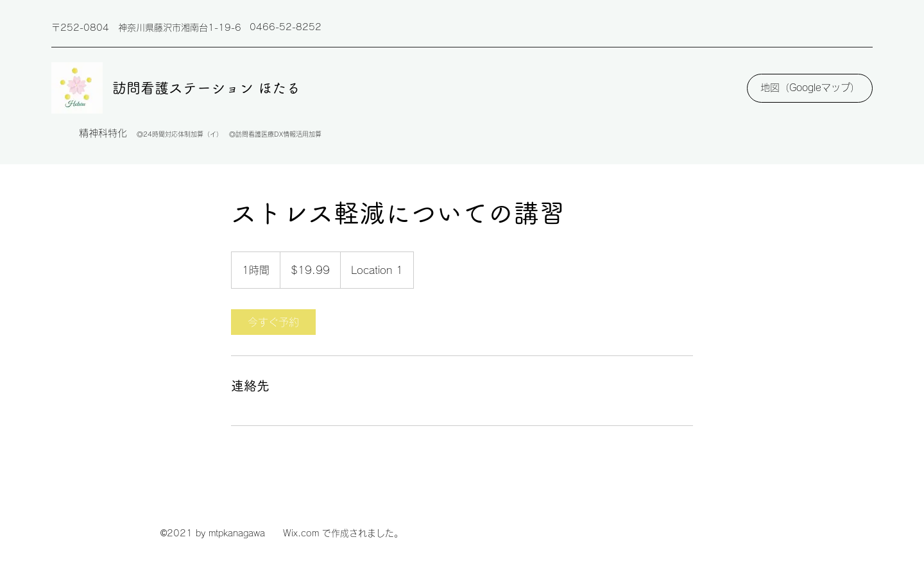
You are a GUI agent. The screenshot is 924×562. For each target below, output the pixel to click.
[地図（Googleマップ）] (810, 88)
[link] (273, 322)
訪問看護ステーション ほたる (206, 88)
